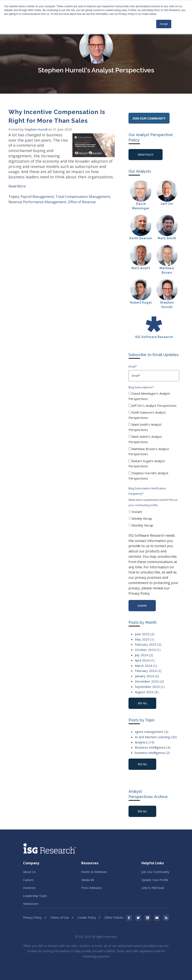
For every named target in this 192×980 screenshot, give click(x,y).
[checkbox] (154, 437)
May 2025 (145, 639)
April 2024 (145, 660)
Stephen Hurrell (36, 129)
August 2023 (147, 692)
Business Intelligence (153, 747)
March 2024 (146, 666)
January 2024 (147, 676)
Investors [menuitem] (29, 888)
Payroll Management (37, 197)
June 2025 (145, 634)
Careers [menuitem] (28, 880)
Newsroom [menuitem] (31, 904)
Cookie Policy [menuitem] (87, 917)
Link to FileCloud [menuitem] (153, 888)
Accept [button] (164, 24)
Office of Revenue (82, 202)
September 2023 (150, 687)
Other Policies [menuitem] (114, 917)
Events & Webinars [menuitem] (94, 872)
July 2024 (144, 655)
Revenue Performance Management (37, 202)
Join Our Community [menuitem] (155, 872)
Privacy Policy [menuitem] (32, 917)
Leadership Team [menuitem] (35, 896)
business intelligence (152, 753)
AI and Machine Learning (156, 737)
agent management (152, 732)
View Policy (146, 155)
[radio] (154, 513)
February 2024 (148, 671)
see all (142, 703)
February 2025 (148, 644)
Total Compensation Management (83, 197)
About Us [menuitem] (29, 872)
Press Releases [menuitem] (92, 888)
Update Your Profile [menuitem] (155, 880)
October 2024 (148, 650)
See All (142, 811)
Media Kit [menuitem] (88, 880)
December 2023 (149, 681)
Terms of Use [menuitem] (60, 917)
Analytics (145, 742)
